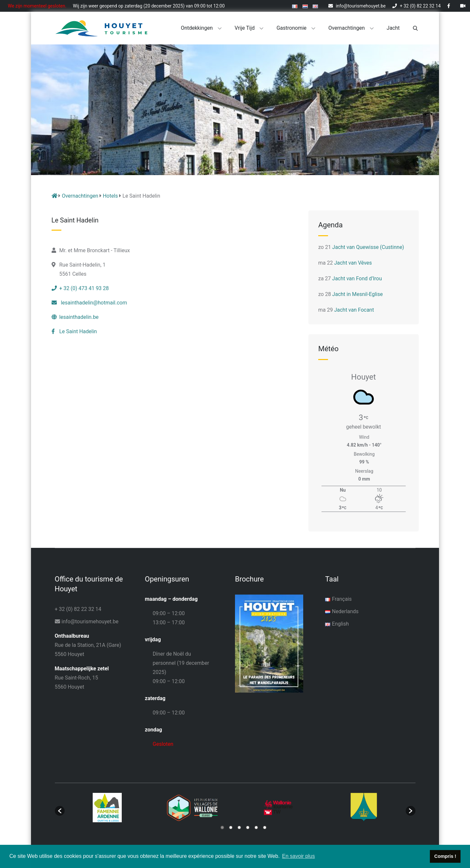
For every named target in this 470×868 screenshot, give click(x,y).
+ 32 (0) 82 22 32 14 (416, 6)
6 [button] (265, 827)
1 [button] (222, 827)
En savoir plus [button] (298, 856)
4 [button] (248, 827)
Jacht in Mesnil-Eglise (358, 294)
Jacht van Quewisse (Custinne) (368, 247)
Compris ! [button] (445, 856)
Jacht (393, 28)
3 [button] (239, 827)
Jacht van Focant (354, 310)
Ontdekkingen (201, 28)
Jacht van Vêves (353, 263)
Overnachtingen (351, 28)
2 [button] (231, 827)
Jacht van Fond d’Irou (357, 278)
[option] (107, 808)
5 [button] (256, 827)
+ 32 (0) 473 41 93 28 (80, 288)
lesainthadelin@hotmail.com (89, 303)
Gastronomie (296, 28)
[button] (60, 811)
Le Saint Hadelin (74, 331)
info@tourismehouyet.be (357, 6)
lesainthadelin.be (75, 317)
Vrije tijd (249, 28)
